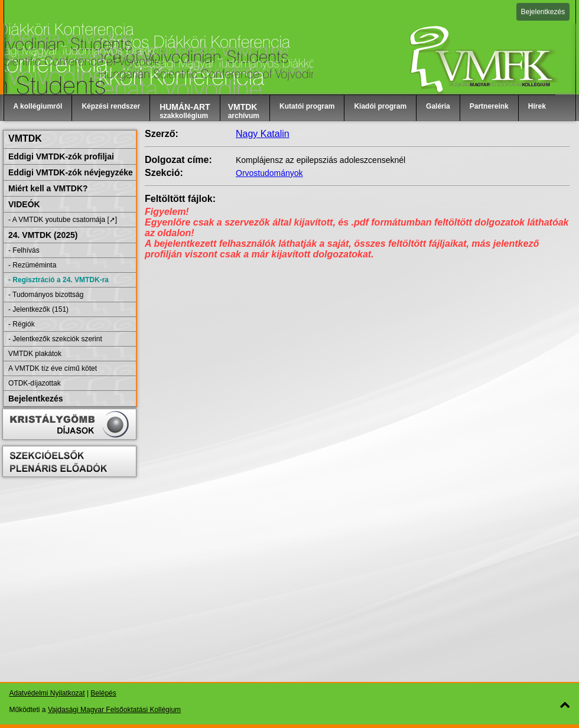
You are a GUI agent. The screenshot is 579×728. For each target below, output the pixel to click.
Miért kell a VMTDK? (48, 188)
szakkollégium (185, 111)
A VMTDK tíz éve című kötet (53, 368)
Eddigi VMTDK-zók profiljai (61, 156)
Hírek (537, 106)
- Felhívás (24, 250)
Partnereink (489, 106)
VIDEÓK (24, 204)
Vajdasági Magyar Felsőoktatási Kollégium (114, 710)
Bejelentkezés (543, 12)
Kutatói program (307, 106)
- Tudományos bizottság (46, 295)
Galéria (438, 106)
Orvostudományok (269, 173)
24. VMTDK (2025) (43, 235)
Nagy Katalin (263, 134)
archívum (244, 111)
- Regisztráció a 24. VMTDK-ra (58, 280)
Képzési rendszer (111, 106)
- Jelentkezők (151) (38, 309)
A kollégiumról (38, 106)
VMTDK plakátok (35, 354)
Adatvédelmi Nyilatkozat (47, 693)
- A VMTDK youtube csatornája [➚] (63, 220)
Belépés (103, 693)
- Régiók (22, 324)
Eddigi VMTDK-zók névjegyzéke (71, 172)
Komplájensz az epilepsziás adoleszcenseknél (321, 160)
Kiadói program (380, 106)
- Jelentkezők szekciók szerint (55, 339)
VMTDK (25, 138)
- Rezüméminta (32, 265)
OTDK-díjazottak (35, 383)
